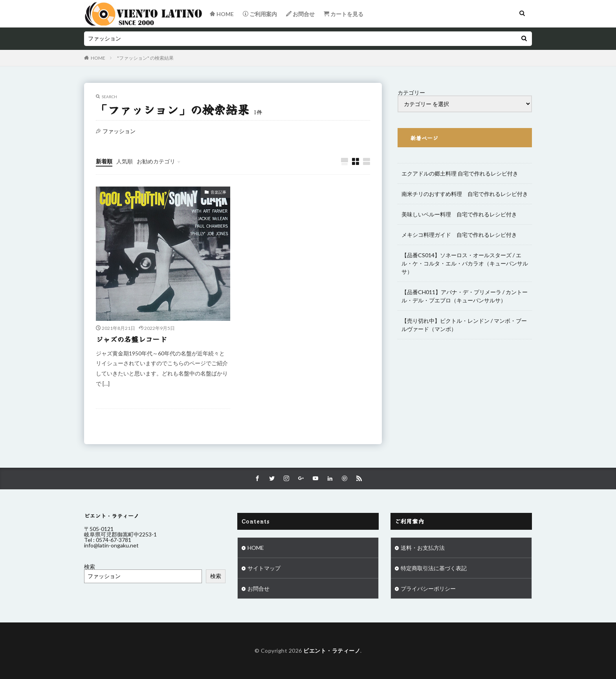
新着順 (104, 161)
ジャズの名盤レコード (131, 339)
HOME (98, 58)
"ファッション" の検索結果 (145, 58)
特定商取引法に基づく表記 (434, 568)
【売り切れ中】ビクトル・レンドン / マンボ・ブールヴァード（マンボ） (464, 325)
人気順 (125, 161)
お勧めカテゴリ (156, 161)
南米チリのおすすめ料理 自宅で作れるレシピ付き (465, 194)
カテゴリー (411, 93)
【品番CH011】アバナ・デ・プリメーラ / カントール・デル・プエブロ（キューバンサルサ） (465, 296)
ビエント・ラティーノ (332, 651)
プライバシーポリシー (428, 588)
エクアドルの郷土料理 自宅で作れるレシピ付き (460, 173)
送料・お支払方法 (423, 548)
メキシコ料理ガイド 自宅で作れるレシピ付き (459, 235)
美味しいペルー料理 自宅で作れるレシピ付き (459, 214)
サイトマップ (264, 568)
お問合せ (258, 588)
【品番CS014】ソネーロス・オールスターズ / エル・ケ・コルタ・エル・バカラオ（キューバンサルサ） (465, 263)
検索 (90, 566)
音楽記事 (218, 192)
